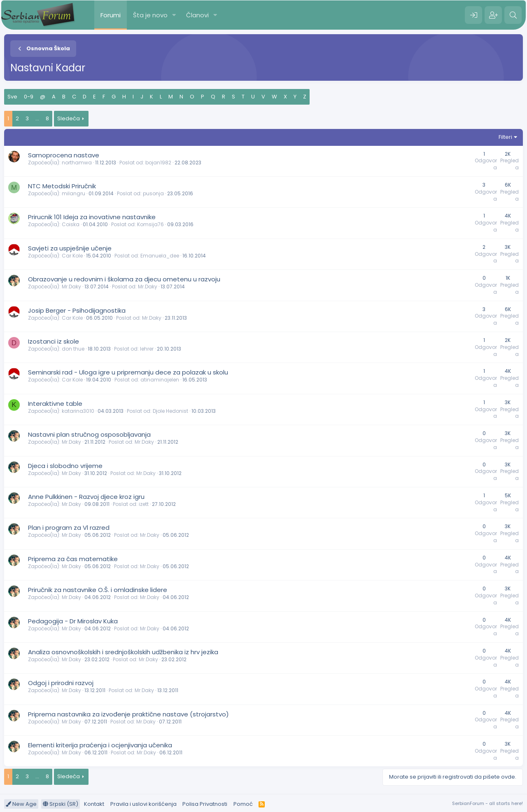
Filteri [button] (505, 137)
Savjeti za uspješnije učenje (70, 248)
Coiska (71, 224)
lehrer (147, 349)
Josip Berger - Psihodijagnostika (77, 310)
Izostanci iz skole (54, 341)
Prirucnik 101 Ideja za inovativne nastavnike (92, 217)
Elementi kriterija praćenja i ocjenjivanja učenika (100, 745)
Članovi (197, 15)
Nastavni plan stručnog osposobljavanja (89, 434)
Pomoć (243, 804)
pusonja (153, 193)
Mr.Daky (71, 287)
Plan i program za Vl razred (69, 528)
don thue (73, 349)
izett (144, 504)
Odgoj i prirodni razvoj (61, 683)
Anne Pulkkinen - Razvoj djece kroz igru (86, 497)
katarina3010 (78, 411)
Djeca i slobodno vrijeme (65, 466)
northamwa (77, 163)
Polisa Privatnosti (205, 804)
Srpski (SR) (61, 804)
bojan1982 (158, 163)
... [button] (37, 118)
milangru (73, 193)
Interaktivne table (55, 404)
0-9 (29, 97)
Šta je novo (150, 15)
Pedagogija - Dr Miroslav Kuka (73, 621)
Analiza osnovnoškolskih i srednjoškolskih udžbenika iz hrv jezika (123, 652)
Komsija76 (150, 224)
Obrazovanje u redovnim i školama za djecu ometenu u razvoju (124, 279)
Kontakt (94, 804)
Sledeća (69, 118)
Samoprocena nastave (64, 155)
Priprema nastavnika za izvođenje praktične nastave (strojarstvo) (128, 714)
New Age (21, 804)
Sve (12, 97)
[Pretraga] (513, 15)
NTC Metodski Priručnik (62, 186)
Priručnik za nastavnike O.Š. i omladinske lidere (98, 590)
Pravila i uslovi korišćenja (143, 804)
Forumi (111, 15)
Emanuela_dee (160, 256)
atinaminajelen (160, 380)
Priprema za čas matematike (73, 559)
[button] (174, 15)
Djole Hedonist (170, 411)
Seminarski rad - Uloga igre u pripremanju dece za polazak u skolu (128, 372)
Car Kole (72, 256)
